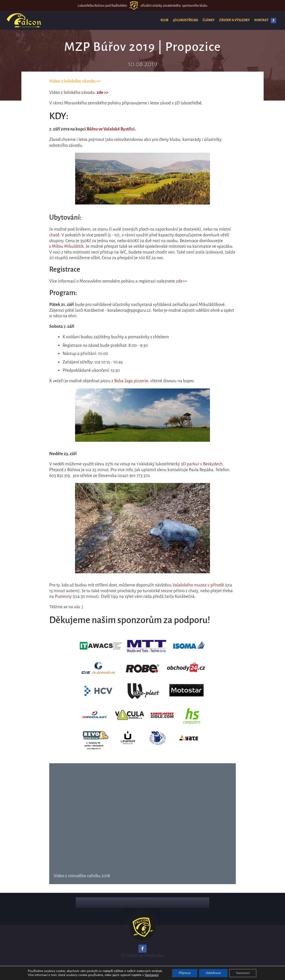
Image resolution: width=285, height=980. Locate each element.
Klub (164, 20)
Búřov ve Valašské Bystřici (111, 129)
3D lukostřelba (185, 20)
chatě (54, 235)
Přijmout (185, 973)
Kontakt (261, 20)
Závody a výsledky (234, 20)
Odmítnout (213, 973)
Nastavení (152, 975)
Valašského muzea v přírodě (198, 585)
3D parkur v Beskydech (202, 464)
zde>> (181, 281)
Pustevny (63, 596)
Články (209, 20)
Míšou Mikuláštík (68, 246)
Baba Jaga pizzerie (131, 381)
